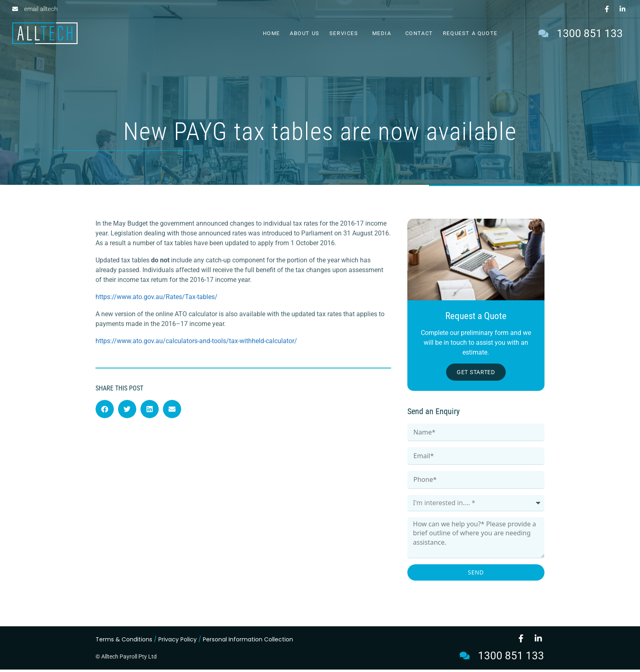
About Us (305, 33)
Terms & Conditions (124, 642)
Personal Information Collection (248, 642)
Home (271, 33)
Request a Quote (470, 33)
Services (346, 33)
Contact (419, 33)
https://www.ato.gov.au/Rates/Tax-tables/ (157, 299)
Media (384, 33)
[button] (105, 411)
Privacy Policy (178, 642)
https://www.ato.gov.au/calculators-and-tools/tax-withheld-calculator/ (196, 343)
